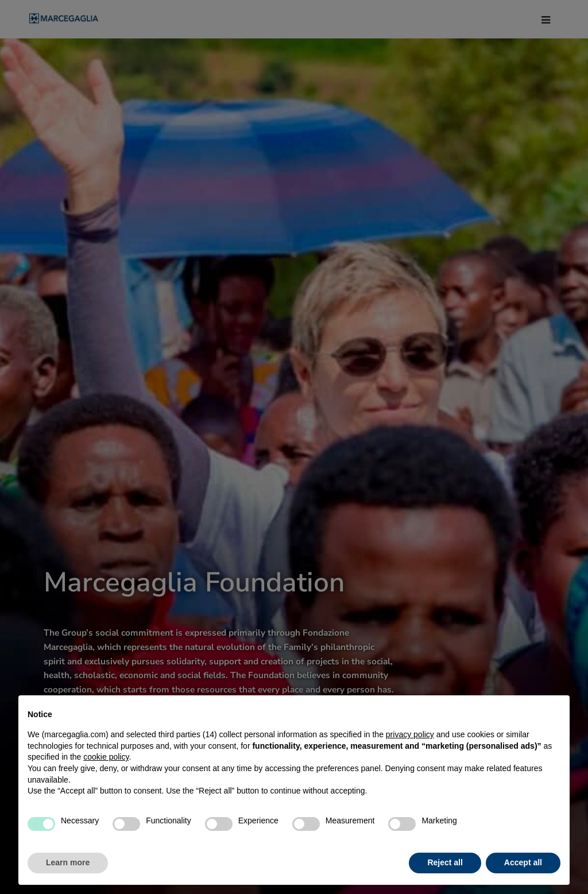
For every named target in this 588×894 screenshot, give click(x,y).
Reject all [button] (445, 862)
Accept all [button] (523, 862)
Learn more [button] (68, 862)
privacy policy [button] (410, 734)
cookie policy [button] (106, 757)
